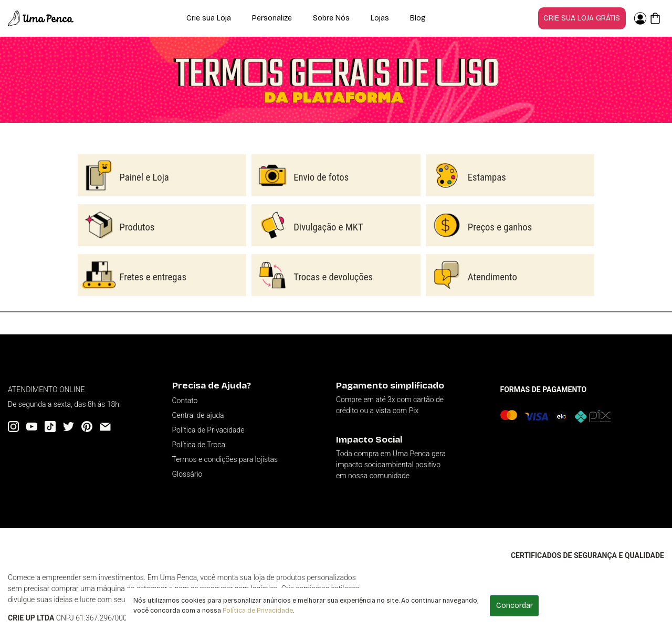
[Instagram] (13, 427)
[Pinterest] (87, 427)
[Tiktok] (50, 427)
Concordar (514, 606)
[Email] (105, 427)
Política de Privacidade (258, 610)
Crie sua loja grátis (582, 18)
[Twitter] (69, 427)
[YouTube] (32, 427)
